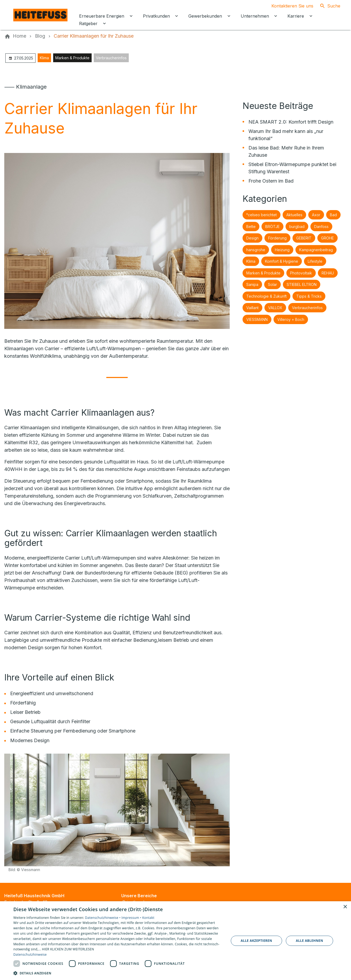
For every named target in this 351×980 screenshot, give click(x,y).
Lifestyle (315, 261)
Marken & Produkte (72, 58)
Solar (272, 284)
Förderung (277, 238)
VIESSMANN (257, 319)
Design (252, 238)
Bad (333, 215)
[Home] (19, 36)
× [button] (345, 907)
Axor (316, 215)
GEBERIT (304, 238)
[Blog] (40, 36)
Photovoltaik (301, 273)
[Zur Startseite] (41, 15)
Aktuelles (294, 215)
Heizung (282, 250)
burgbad (297, 227)
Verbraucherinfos (111, 58)
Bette (251, 227)
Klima (44, 58)
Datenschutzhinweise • (103, 918)
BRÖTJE (272, 227)
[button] (118, 973)
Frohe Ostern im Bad (271, 181)
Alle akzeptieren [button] (256, 941)
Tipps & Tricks (309, 296)
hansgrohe (256, 250)
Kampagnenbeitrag (316, 250)
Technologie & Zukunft (266, 296)
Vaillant (252, 308)
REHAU (328, 273)
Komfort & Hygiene (282, 261)
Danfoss (321, 227)
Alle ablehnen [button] (309, 941)
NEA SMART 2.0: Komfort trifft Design (291, 122)
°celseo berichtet (262, 215)
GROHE (327, 238)
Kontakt (148, 918)
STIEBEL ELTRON (302, 284)
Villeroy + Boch (291, 319)
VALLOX (275, 308)
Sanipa (252, 284)
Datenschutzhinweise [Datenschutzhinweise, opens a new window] (30, 955)
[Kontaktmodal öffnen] (288, 6)
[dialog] (175, 941)
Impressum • (132, 918)
